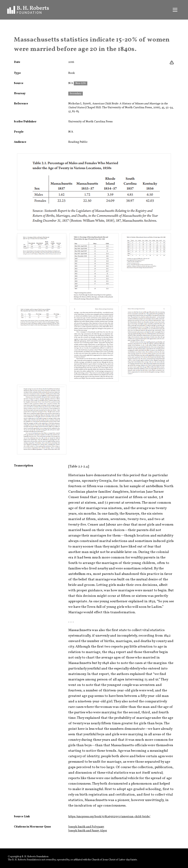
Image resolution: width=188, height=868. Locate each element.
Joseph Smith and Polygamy (86, 827)
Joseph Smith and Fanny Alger (88, 831)
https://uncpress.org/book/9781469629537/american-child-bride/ (109, 817)
